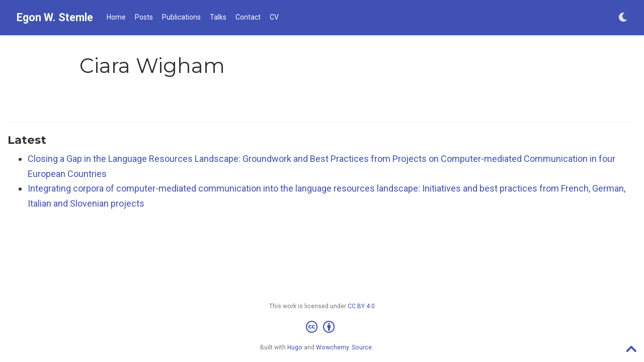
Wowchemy (332, 347)
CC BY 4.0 (361, 306)
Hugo (295, 347)
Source (362, 347)
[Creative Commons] (322, 327)
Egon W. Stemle (55, 17)
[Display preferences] (623, 18)
